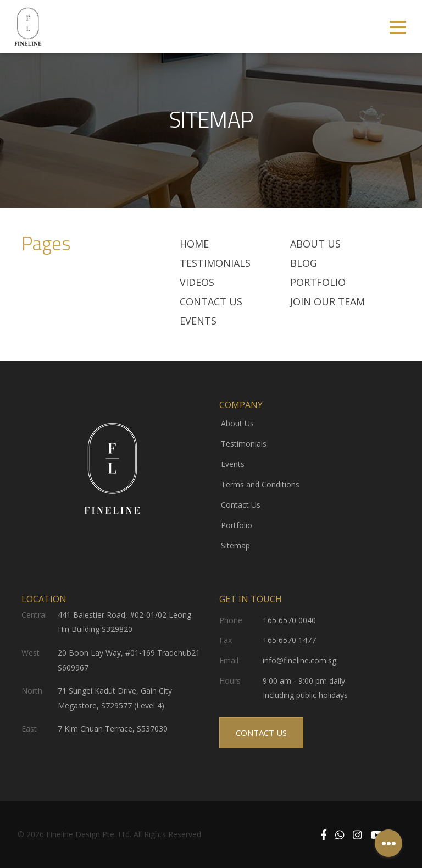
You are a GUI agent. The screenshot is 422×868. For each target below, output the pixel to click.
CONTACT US (261, 733)
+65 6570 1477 (289, 640)
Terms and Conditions (260, 484)
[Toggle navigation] (398, 26)
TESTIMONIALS (215, 263)
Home (194, 244)
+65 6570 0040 (289, 620)
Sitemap (235, 545)
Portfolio (318, 282)
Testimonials (244, 444)
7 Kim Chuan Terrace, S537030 (113, 729)
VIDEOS (197, 282)
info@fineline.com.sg (299, 660)
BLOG (304, 263)
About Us (315, 244)
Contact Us (211, 301)
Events (198, 321)
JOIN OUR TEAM (327, 301)
